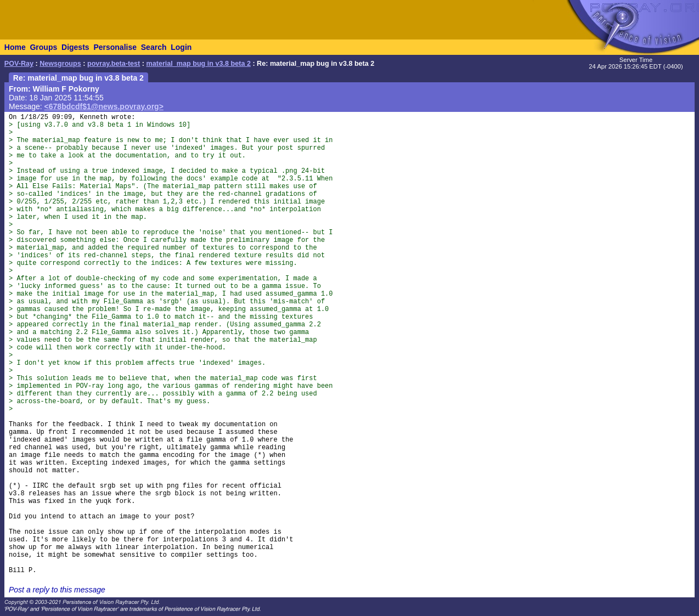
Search (154, 47)
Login (181, 47)
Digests (75, 47)
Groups (43, 47)
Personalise (115, 47)
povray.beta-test (114, 64)
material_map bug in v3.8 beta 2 (199, 64)
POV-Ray (19, 64)
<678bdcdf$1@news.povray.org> (104, 106)
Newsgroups (60, 64)
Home (15, 47)
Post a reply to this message (57, 590)
